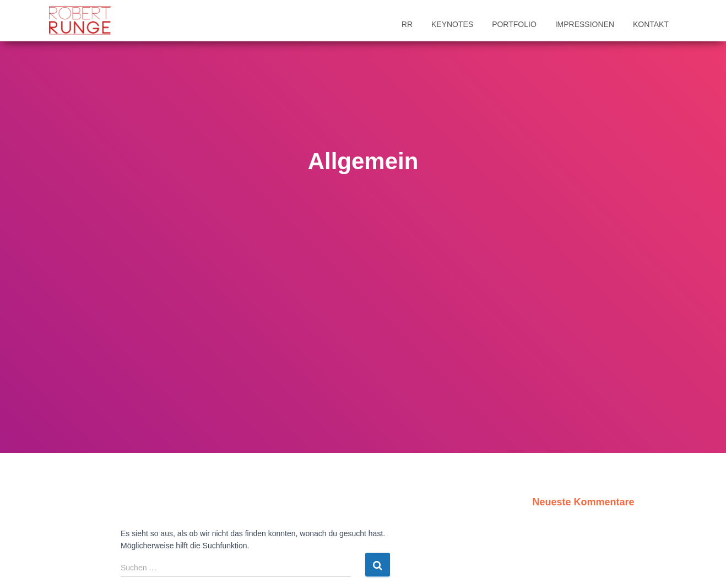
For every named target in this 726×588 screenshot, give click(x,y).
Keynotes (452, 24)
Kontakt (651, 24)
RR (407, 24)
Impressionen (585, 24)
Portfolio (514, 24)
